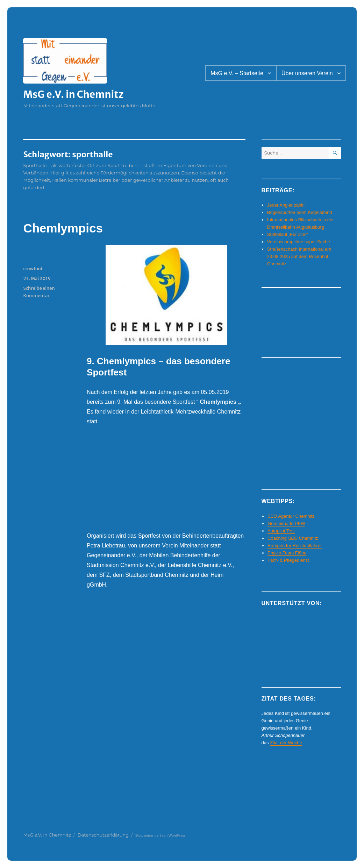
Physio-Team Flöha (287, 553)
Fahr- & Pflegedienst (288, 560)
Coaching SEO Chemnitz (293, 538)
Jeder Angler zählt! (286, 205)
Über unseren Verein (307, 73)
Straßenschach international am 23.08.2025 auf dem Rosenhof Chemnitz (299, 256)
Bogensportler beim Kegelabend (300, 212)
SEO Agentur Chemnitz (291, 516)
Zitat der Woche (286, 743)
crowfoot (33, 269)
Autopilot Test (281, 531)
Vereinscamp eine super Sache (299, 242)
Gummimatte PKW (286, 523)
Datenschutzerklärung (103, 835)
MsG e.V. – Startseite (237, 73)
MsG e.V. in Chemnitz (73, 94)
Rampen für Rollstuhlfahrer (295, 546)
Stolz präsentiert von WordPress (160, 835)
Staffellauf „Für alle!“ (288, 234)
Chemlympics (63, 228)
